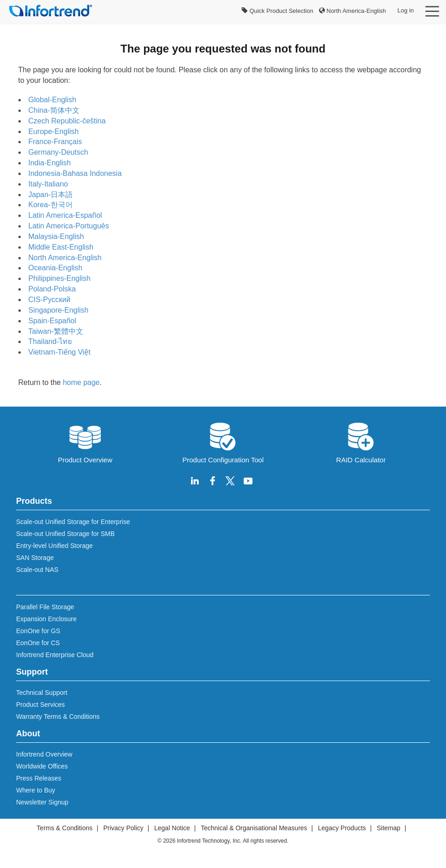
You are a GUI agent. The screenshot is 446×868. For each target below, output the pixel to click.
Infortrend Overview (44, 754)
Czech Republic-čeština (67, 121)
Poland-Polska (52, 289)
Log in (406, 10)
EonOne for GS (38, 631)
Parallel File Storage (45, 607)
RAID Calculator (361, 442)
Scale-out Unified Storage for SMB (65, 534)
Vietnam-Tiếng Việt (60, 352)
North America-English (353, 11)
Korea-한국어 (51, 205)
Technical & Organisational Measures (254, 828)
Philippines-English (60, 278)
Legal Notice (172, 828)
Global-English (52, 100)
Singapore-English (59, 310)
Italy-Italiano (48, 184)
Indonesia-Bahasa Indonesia (75, 173)
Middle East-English (61, 247)
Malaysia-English (56, 236)
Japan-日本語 (51, 195)
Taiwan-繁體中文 (56, 331)
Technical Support (42, 693)
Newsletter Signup (42, 802)
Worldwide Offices (42, 766)
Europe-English (54, 131)
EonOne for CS (38, 643)
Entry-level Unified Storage (55, 546)
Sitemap (389, 828)
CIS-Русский (49, 300)
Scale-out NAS (37, 570)
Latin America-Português (69, 226)
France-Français (55, 142)
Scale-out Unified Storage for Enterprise (73, 522)
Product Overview (85, 442)
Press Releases (39, 778)
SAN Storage (35, 558)
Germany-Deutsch (58, 152)
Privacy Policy (123, 828)
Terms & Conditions (65, 828)
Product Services (41, 705)
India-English (50, 163)
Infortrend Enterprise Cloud (55, 655)
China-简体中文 (54, 110)
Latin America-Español (65, 215)
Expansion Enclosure (46, 619)
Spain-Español (52, 321)
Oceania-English (55, 268)
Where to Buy (36, 790)
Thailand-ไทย (50, 341)
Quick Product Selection (277, 11)
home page (81, 382)
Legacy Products (342, 828)
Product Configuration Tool (223, 442)
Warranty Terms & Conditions (58, 717)
